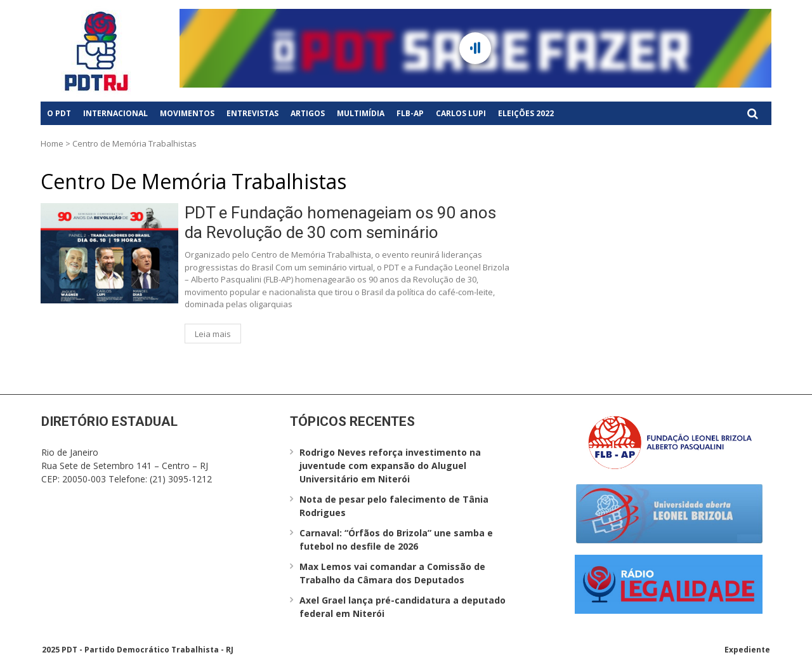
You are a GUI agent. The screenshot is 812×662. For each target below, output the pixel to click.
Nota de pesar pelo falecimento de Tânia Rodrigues (394, 506)
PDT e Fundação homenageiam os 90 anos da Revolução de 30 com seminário (340, 222)
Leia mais (213, 334)
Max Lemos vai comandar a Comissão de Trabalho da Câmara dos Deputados (392, 573)
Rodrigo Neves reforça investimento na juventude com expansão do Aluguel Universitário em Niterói (390, 466)
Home (52, 143)
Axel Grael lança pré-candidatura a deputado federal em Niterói (403, 607)
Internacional (115, 113)
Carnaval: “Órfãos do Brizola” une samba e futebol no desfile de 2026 (396, 540)
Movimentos (187, 113)
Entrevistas (252, 113)
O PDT (59, 113)
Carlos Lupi (461, 113)
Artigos (308, 113)
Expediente (747, 650)
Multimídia (361, 113)
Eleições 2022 (526, 113)
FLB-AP (410, 113)
